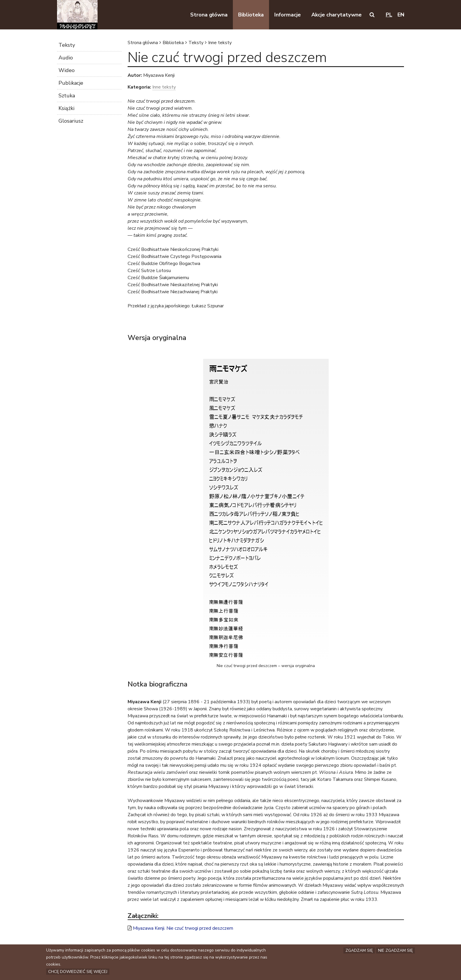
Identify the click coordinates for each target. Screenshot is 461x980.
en (401, 15)
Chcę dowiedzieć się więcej (78, 973)
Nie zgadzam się (395, 952)
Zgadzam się (359, 952)
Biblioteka (173, 43)
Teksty (196, 43)
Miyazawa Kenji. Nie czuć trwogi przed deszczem (183, 928)
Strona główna (143, 43)
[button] (372, 15)
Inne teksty (220, 43)
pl (389, 15)
